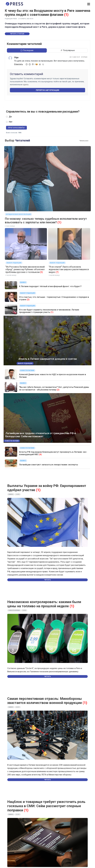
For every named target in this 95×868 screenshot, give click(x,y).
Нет (11, 122)
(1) (66, 15)
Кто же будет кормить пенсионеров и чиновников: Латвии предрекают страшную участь (49, 311)
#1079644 (84, 57)
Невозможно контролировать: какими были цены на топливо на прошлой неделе (44, 604)
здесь (26, 85)
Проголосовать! (16, 128)
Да (10, 117)
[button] (89, 4)
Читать (47, 580)
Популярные (68, 50)
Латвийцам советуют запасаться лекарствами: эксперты (48, 465)
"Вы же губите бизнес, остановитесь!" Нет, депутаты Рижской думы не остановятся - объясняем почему (54, 388)
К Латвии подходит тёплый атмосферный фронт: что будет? (50, 286)
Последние (27, 50)
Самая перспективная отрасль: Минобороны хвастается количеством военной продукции (45, 701)
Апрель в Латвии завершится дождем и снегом (48, 359)
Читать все (84, 141)
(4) (40, 454)
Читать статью (17, 34)
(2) (28, 299)
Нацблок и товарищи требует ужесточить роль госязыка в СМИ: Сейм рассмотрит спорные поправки (46, 806)
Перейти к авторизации (47, 90)
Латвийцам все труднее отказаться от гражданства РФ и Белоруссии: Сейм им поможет (41, 435)
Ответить (18, 64)
